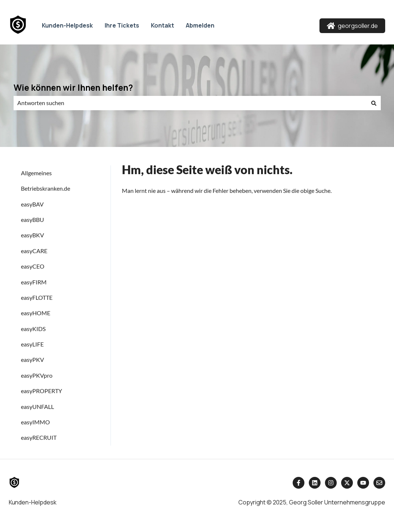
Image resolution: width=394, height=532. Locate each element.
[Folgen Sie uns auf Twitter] (347, 483)
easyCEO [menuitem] (33, 266)
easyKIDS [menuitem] (33, 329)
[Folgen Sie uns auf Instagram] (331, 483)
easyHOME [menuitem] (36, 313)
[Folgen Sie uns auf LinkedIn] (315, 483)
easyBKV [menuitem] (32, 235)
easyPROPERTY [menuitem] (41, 391)
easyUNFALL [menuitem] (37, 407)
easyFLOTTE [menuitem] (37, 297)
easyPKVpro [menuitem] (37, 375)
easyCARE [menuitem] (34, 251)
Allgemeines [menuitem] (36, 173)
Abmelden (200, 25)
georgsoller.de (353, 26)
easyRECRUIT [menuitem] (39, 437)
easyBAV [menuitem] (32, 204)
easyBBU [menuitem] (32, 220)
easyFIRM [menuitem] (34, 282)
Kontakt (162, 25)
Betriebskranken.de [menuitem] (46, 188)
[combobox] (190, 103)
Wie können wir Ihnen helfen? (73, 87)
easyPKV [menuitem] (32, 360)
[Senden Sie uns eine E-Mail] (379, 483)
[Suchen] (374, 103)
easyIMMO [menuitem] (35, 422)
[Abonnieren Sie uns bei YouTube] (363, 483)
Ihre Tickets (122, 25)
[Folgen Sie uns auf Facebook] (299, 483)
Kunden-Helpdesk (67, 25)
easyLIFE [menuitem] (32, 344)
